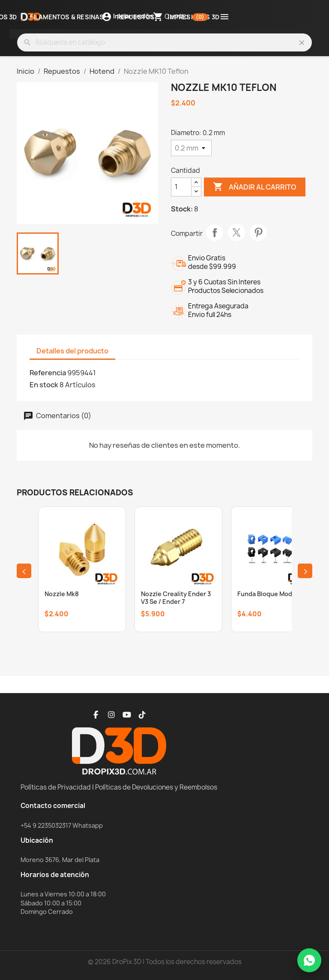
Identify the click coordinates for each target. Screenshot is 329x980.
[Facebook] (96, 715)
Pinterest (258, 232)
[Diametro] (191, 148)
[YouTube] (127, 715)
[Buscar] (164, 42)
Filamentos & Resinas (67, 17)
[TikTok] (142, 715)
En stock (44, 385)
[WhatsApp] (309, 960)
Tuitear (236, 232)
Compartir (215, 232)
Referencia (48, 373)
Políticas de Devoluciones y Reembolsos (156, 787)
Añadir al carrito (255, 187)
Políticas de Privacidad (56, 787)
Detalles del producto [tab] (72, 351)
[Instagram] (111, 715)
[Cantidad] (181, 187)
